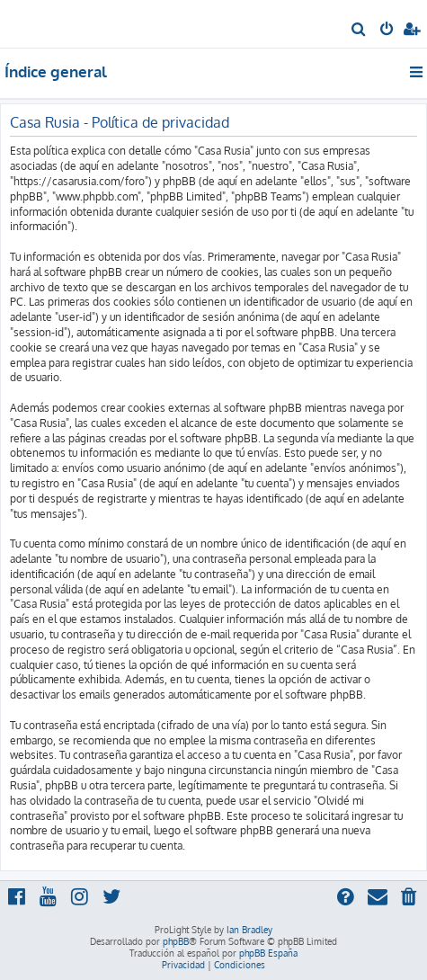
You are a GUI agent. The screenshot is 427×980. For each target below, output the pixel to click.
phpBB (176, 941)
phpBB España (268, 953)
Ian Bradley (249, 930)
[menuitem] (359, 31)
